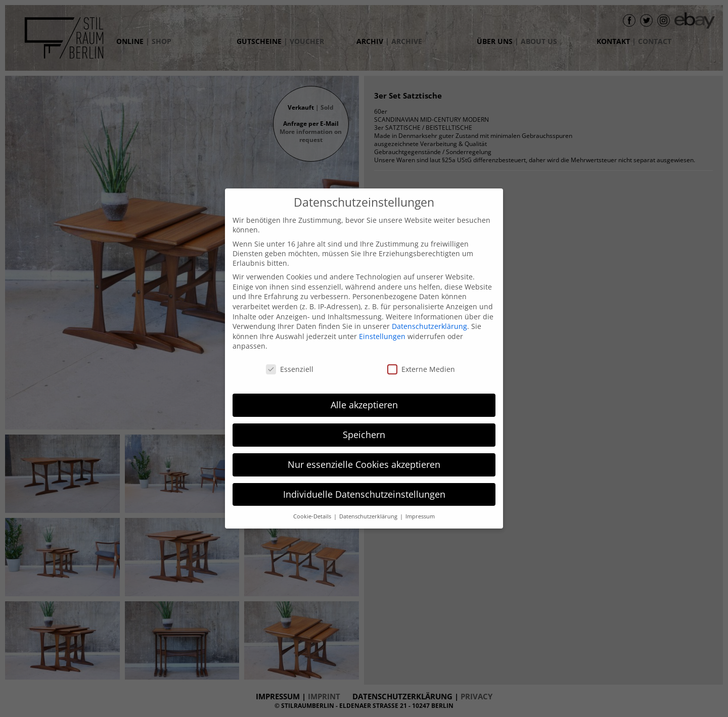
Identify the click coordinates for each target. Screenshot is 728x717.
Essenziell (290, 369)
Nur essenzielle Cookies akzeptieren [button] (364, 464)
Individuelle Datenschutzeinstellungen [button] (364, 494)
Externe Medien (421, 369)
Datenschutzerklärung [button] (369, 516)
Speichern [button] (364, 435)
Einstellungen (382, 336)
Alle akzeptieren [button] (364, 405)
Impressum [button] (420, 516)
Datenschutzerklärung (429, 326)
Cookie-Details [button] (313, 516)
